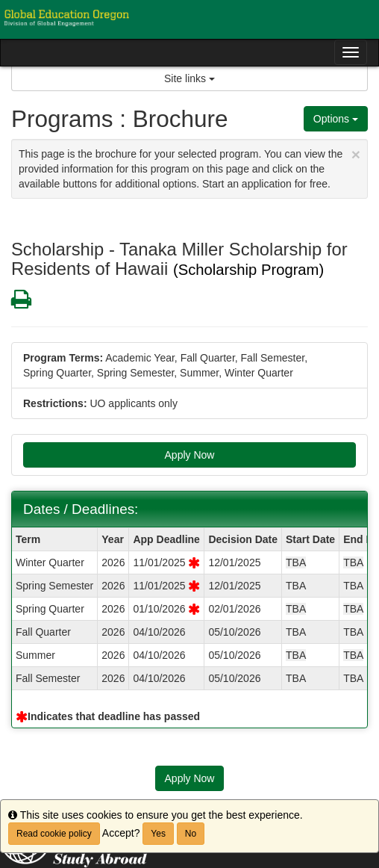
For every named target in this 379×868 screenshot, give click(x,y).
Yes (158, 834)
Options (336, 119)
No (191, 834)
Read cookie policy (54, 834)
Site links (189, 78)
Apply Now (190, 455)
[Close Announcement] (356, 154)
